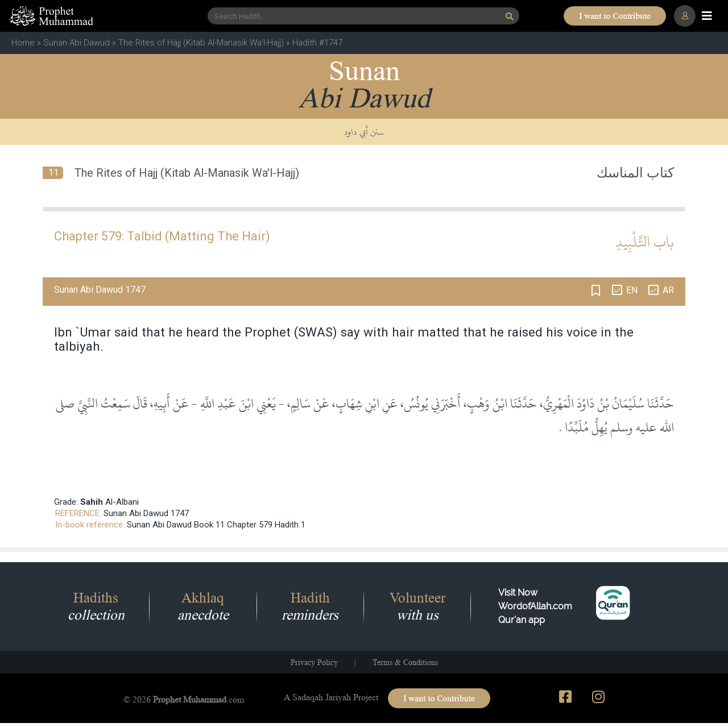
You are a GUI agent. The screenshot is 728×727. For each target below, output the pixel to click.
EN (632, 290)
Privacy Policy (314, 662)
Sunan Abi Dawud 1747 (146, 513)
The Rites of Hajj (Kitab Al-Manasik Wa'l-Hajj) (201, 43)
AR (668, 290)
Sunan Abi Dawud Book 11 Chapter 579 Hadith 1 (216, 525)
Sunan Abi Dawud (76, 43)
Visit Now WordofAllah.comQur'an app (535, 606)
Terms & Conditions (405, 662)
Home (23, 43)
